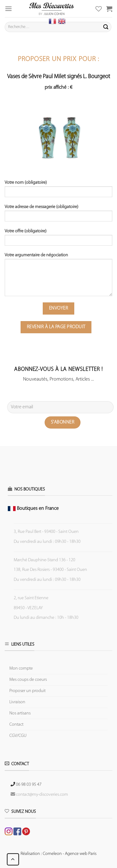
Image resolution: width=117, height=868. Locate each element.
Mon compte (21, 669)
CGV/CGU (18, 736)
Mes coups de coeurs (28, 680)
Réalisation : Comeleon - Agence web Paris (58, 854)
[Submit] (106, 27)
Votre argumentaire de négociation (58, 277)
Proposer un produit (27, 691)
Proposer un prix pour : (59, 59)
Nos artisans (20, 713)
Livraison (17, 702)
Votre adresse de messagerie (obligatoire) (58, 215)
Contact (16, 725)
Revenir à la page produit (56, 327)
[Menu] (8, 9)
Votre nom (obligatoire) (58, 191)
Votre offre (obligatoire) (58, 240)
